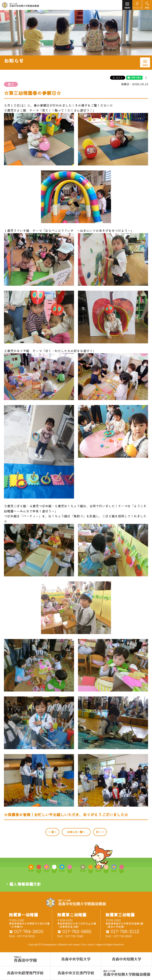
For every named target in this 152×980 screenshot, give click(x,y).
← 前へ (52, 832)
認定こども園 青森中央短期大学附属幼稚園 (76, 903)
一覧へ (76, 832)
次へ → (100, 832)
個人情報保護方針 (25, 884)
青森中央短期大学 (34, 5)
